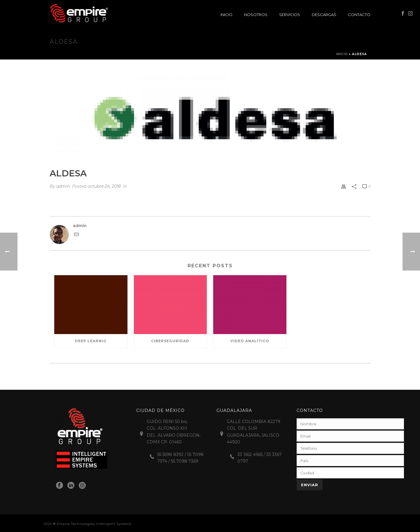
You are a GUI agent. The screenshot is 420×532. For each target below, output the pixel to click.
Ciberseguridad (170, 341)
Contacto (359, 15)
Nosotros (256, 15)
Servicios (290, 15)
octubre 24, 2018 (104, 186)
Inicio (226, 15)
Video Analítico (250, 341)
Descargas (324, 15)
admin (63, 186)
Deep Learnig (91, 341)
